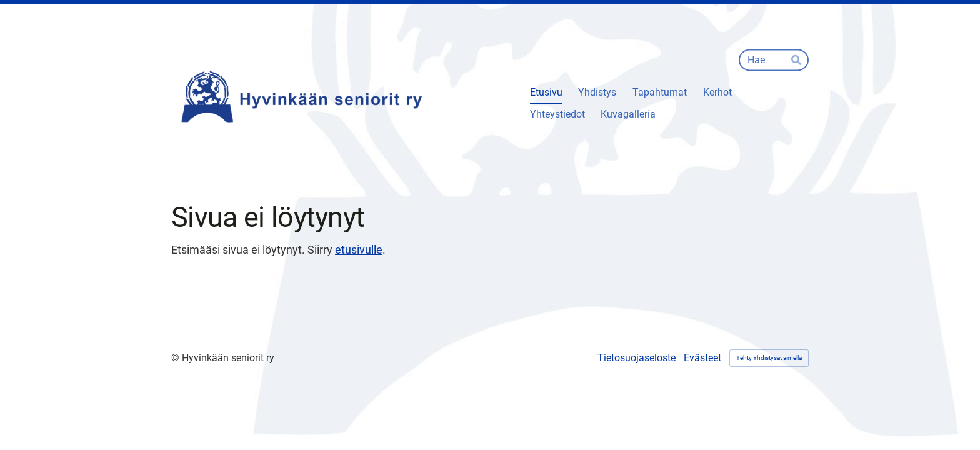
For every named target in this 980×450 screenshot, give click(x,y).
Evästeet (702, 358)
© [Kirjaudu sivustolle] (177, 358)
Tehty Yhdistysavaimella (769, 358)
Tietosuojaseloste (637, 358)
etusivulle (359, 250)
